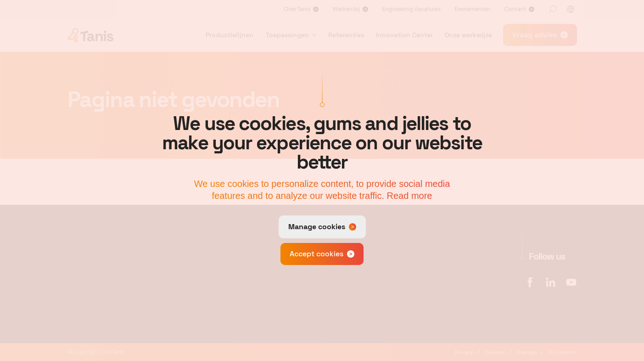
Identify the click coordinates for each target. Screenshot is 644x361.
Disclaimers (563, 352)
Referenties (346, 35)
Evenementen (472, 9)
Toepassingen (287, 35)
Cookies (495, 352)
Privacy (464, 352)
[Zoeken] (553, 9)
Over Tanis (297, 9)
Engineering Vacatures (411, 9)
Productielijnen (230, 35)
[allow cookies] (322, 254)
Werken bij (346, 9)
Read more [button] (410, 196)
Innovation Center (404, 35)
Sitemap (526, 352)
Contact (515, 9)
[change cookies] (322, 227)
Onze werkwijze (468, 35)
